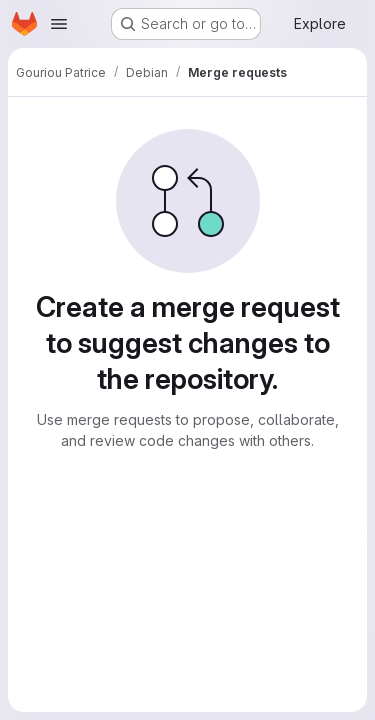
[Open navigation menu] (59, 24)
